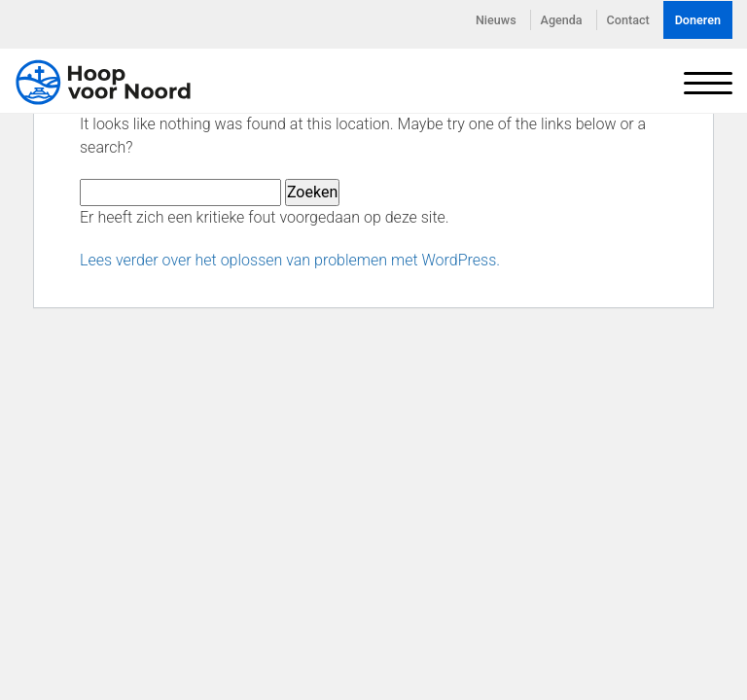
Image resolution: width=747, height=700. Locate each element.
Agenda (562, 20)
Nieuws (496, 20)
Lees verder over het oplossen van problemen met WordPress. (290, 260)
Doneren (698, 20)
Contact (628, 20)
